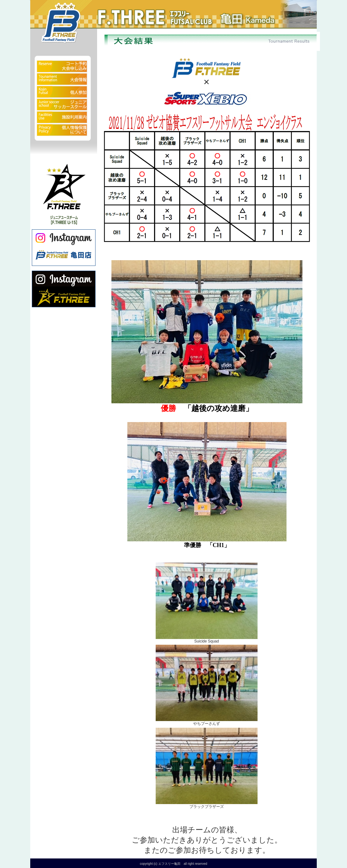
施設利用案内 (64, 118)
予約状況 (64, 62)
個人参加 (64, 92)
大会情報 (64, 80)
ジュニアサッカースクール (64, 105)
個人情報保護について (64, 134)
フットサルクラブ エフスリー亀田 (126, 13)
